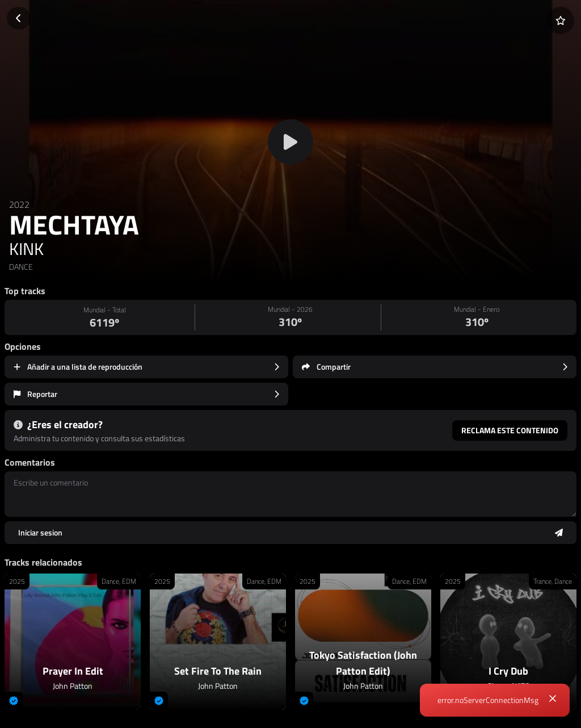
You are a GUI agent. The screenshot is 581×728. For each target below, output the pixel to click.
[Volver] (19, 18)
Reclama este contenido (510, 430)
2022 (19, 204)
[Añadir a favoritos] (561, 20)
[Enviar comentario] (290, 533)
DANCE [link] (21, 267)
